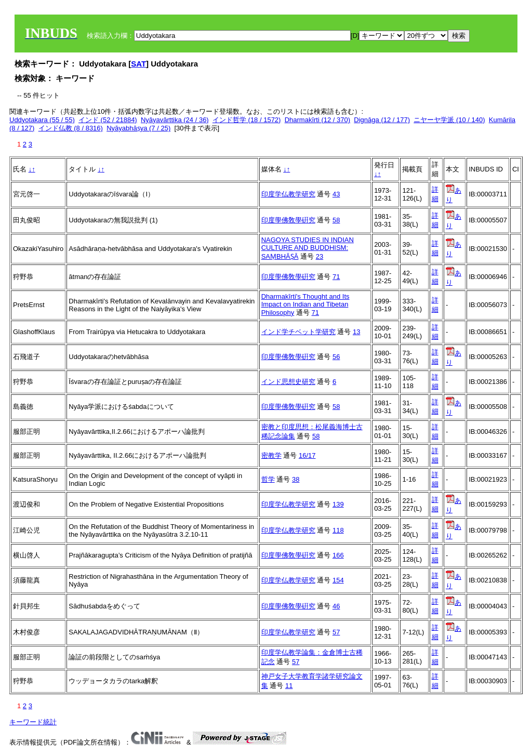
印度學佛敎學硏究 (288, 220)
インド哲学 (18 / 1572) (247, 120)
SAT (138, 64)
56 (336, 357)
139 (338, 504)
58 (336, 220)
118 (338, 530)
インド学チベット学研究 (298, 332)
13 (356, 332)
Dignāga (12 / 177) (382, 120)
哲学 (268, 479)
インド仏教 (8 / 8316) (71, 128)
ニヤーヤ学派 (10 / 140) (449, 120)
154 (338, 580)
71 (336, 277)
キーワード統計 (33, 722)
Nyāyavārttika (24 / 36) (175, 120)
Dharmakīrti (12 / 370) (317, 120)
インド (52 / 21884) (108, 120)
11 (289, 686)
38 (296, 479)
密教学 (271, 455)
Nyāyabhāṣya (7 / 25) (138, 128)
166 (338, 555)
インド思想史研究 (288, 382)
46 (336, 606)
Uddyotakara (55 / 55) (42, 120)
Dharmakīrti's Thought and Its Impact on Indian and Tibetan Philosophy (305, 304)
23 (320, 256)
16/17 (307, 455)
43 (336, 194)
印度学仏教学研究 (288, 194)
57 (336, 632)
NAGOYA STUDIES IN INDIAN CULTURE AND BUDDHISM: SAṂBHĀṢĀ (308, 248)
